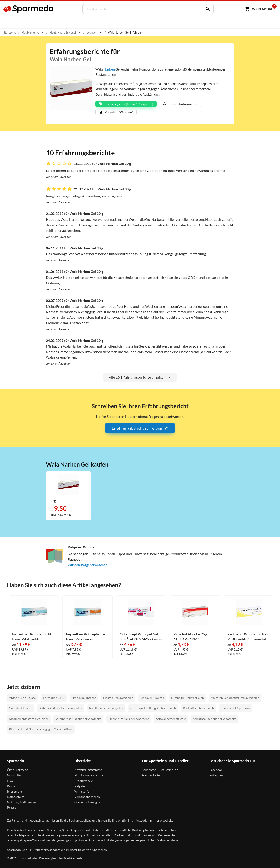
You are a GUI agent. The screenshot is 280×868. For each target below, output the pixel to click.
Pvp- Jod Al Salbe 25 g (190, 634)
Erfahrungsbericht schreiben (140, 428)
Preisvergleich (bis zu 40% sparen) (126, 104)
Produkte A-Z (84, 781)
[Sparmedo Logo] (29, 9)
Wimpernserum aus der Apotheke (78, 719)
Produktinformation (180, 104)
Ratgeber (80, 786)
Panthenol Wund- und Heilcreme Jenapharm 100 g (249, 634)
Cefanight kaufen (21, 708)
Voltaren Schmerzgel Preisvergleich (235, 698)
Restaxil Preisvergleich (199, 708)
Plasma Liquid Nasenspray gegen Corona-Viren (41, 729)
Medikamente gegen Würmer (29, 719)
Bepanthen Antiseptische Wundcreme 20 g (88, 634)
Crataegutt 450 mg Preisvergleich (153, 708)
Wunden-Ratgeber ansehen (91, 565)
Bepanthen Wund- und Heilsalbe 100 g (34, 634)
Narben (109, 69)
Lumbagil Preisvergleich (188, 698)
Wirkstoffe (82, 792)
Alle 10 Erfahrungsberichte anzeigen (140, 378)
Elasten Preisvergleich (118, 698)
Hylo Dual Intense (84, 698)
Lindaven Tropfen (152, 698)
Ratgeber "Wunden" (116, 112)
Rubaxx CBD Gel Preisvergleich (61, 708)
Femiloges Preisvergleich (106, 708)
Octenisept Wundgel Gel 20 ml (141, 634)
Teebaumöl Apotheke (235, 708)
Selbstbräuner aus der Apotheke (215, 719)
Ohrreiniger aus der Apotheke (129, 719)
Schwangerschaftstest (171, 719)
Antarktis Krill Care (22, 698)
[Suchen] (206, 9)
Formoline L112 (54, 698)
